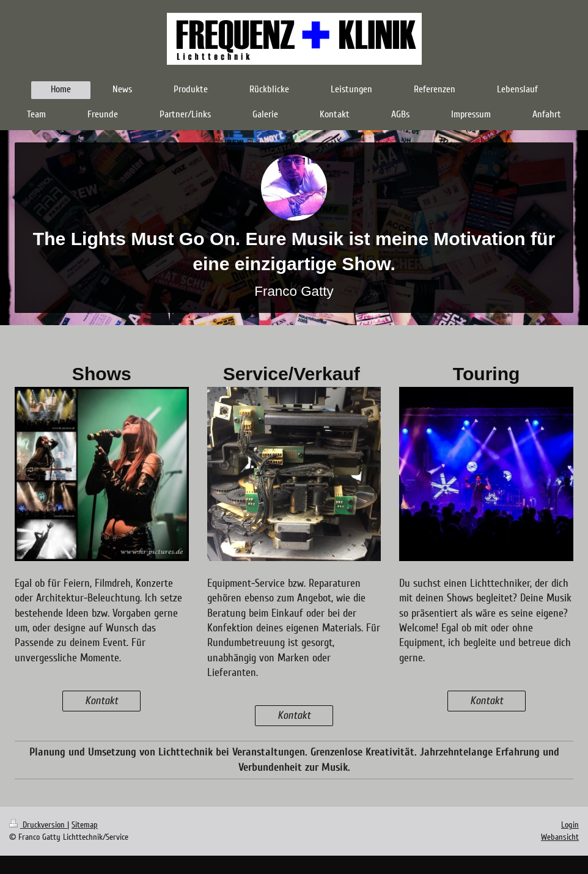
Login (570, 825)
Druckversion (38, 825)
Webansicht (560, 837)
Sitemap (85, 825)
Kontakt (101, 701)
